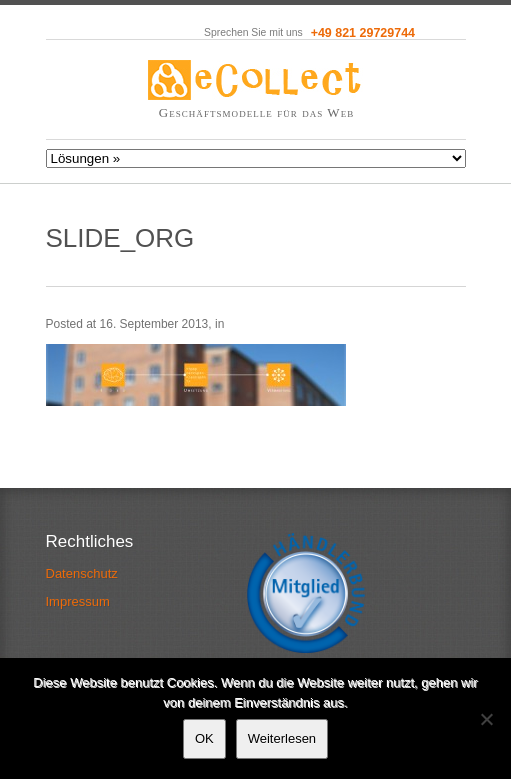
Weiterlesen (282, 738)
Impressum (78, 601)
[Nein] (486, 719)
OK (204, 738)
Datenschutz (82, 573)
